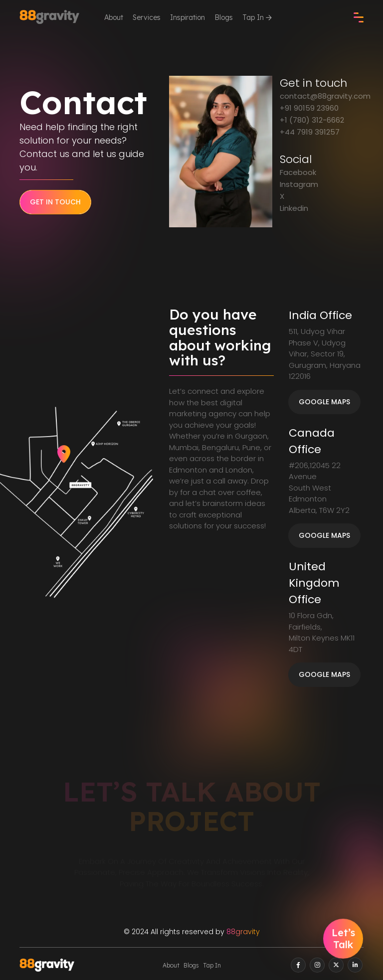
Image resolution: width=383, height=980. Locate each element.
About (114, 17)
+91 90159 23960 (309, 108)
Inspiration (188, 17)
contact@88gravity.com (325, 96)
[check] (359, 17)
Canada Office (312, 441)
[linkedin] (355, 965)
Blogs (224, 17)
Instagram (299, 184)
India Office (320, 315)
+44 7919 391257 (310, 132)
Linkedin (294, 208)
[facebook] (298, 965)
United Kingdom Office (314, 583)
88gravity (243, 932)
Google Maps (324, 402)
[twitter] (336, 965)
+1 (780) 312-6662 (312, 120)
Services (147, 17)
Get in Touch (55, 202)
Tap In (257, 17)
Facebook (298, 172)
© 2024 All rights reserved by (192, 932)
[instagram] (317, 965)
